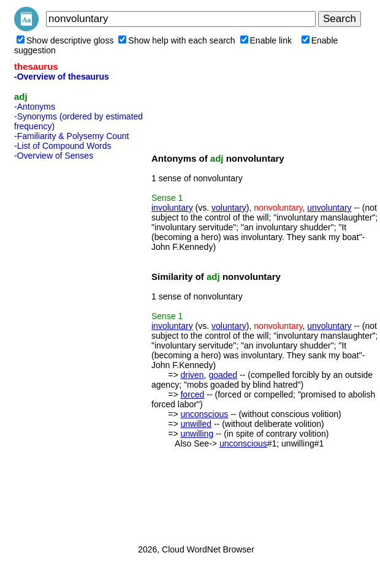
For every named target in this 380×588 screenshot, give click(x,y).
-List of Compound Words (63, 146)
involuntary (172, 208)
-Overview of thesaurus (62, 77)
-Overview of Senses (54, 156)
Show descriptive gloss (65, 40)
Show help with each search (177, 40)
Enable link (266, 40)
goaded (223, 375)
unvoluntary (329, 208)
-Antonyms (35, 107)
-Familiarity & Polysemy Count (72, 136)
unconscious (204, 414)
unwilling (197, 434)
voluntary (229, 208)
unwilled (196, 424)
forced (192, 394)
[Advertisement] (63, 349)
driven (192, 375)
